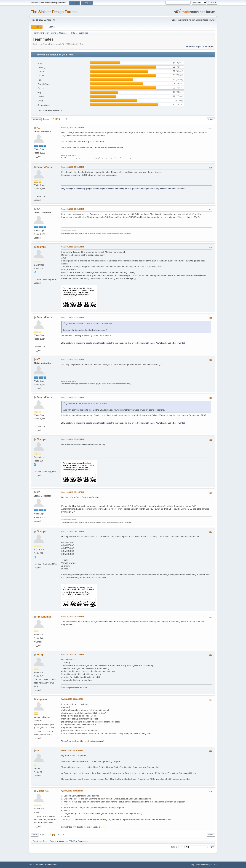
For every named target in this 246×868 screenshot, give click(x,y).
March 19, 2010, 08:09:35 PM (72, 167)
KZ (38, 128)
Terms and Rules (202, 865)
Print (211, 119)
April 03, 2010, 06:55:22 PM (72, 791)
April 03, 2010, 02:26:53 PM (72, 750)
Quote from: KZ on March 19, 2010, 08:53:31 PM (86, 404)
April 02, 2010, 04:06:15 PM (72, 699)
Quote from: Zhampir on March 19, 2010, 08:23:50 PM (89, 324)
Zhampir (41, 247)
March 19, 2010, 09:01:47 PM (72, 492)
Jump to (174, 847)
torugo (40, 655)
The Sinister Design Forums (54, 12)
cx (38, 751)
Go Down (36, 119)
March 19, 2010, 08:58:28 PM (72, 439)
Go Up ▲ (214, 865)
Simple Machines (50, 865)
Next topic (208, 47)
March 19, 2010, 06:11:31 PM (72, 128)
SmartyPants (44, 167)
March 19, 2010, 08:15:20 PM (72, 209)
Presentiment (44, 617)
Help (193, 865)
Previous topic (194, 47)
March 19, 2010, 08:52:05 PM (72, 317)
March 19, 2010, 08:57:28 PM (72, 397)
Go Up (35, 835)
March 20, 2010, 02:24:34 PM (72, 617)
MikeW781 (42, 791)
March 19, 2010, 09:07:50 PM (72, 531)
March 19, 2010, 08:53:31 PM (72, 359)
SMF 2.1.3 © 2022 (36, 865)
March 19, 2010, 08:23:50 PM (72, 247)
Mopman (42, 699)
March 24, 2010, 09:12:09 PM (72, 654)
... (64, 119)
